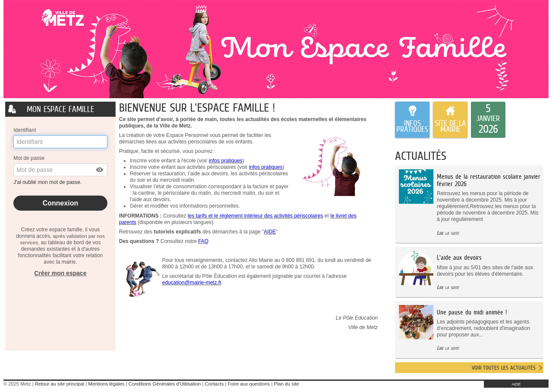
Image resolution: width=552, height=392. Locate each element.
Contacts (214, 384)
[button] (100, 170)
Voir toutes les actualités (504, 368)
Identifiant (25, 130)
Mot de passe (29, 158)
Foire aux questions (249, 384)
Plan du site (286, 384)
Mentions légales (107, 384)
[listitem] (488, 120)
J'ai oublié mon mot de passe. (48, 182)
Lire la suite (448, 233)
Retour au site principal (60, 384)
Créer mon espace (60, 273)
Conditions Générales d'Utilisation (165, 384)
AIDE (516, 384)
